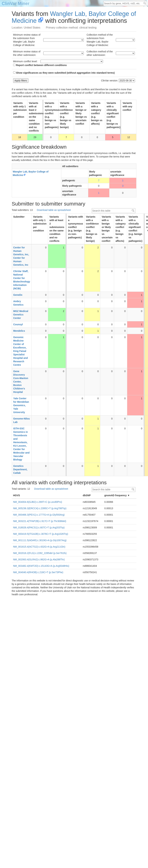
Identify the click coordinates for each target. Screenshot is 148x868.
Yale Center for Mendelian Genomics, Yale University (21, 405)
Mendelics (19, 331)
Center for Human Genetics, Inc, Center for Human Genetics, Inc (21, 256)
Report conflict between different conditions (40, 65)
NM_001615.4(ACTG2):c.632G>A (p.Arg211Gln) (39, 547)
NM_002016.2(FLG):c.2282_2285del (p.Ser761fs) (40, 553)
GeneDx (18, 295)
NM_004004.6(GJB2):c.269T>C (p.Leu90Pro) (38, 502)
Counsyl (18, 324)
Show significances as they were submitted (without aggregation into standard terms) (64, 73)
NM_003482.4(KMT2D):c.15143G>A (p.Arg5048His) (41, 566)
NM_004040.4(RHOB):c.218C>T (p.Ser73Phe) (38, 572)
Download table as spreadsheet (54, 210)
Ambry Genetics (18, 303)
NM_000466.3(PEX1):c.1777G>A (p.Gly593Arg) (39, 515)
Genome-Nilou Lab (22, 420)
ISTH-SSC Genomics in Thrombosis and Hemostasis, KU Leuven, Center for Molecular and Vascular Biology (21, 444)
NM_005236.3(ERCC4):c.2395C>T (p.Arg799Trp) (40, 508)
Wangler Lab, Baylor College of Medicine (74, 17)
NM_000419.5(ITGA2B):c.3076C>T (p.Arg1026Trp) (41, 534)
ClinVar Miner (16, 3)
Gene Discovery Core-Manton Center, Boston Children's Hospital (21, 382)
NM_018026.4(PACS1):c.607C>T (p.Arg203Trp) (39, 528)
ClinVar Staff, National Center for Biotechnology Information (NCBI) (22, 280)
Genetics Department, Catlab (20, 469)
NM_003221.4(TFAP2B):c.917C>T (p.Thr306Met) (40, 521)
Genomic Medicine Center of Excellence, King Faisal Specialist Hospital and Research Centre (21, 351)
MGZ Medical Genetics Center (21, 315)
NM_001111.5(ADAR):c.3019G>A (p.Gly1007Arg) (40, 540)
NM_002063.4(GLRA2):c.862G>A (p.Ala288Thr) (39, 559)
